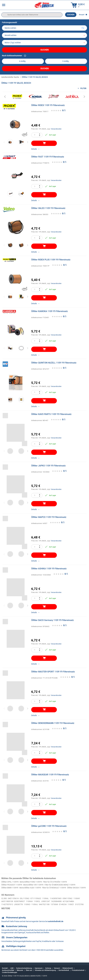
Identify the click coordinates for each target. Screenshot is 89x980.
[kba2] (66, 61)
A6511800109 (16, 905)
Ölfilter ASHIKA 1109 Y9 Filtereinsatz (49, 569)
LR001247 (59, 905)
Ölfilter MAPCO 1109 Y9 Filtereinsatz (49, 517)
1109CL (49, 905)
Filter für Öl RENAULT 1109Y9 (61, 888)
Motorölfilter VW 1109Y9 (38, 885)
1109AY (5, 905)
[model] (45, 35)
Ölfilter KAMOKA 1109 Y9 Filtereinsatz (49, 311)
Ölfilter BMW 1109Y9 (11, 888)
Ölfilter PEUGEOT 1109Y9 (13, 885)
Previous (4, 142)
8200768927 (30, 905)
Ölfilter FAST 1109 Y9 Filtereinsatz (48, 157)
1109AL (50, 902)
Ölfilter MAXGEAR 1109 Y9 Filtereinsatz (50, 775)
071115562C (40, 902)
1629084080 (71, 905)
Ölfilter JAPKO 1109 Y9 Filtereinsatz (48, 466)
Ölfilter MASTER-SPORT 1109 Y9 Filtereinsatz (53, 672)
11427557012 (22, 908)
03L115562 (27, 902)
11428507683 (62, 902)
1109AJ (52, 908)
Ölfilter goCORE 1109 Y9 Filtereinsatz (49, 826)
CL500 (4, 902)
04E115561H (15, 902)
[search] (32, 15)
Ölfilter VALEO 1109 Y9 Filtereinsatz (48, 208)
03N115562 (75, 902)
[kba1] (23, 61)
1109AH (41, 905)
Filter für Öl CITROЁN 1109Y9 (62, 882)
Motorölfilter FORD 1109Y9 (35, 882)
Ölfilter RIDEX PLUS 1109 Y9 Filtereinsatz (51, 260)
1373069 (74, 908)
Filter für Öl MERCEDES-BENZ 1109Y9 (68, 885)
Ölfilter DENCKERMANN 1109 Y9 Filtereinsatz (53, 723)
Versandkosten (56, 129)
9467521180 (63, 908)
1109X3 (44, 908)
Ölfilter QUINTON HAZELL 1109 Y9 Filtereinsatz (54, 363)
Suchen (71, 15)
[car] (45, 43)
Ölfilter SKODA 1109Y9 (12, 891)
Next (28, 142)
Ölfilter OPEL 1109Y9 (11, 882)
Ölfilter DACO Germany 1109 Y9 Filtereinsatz (52, 620)
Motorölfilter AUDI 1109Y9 (34, 888)
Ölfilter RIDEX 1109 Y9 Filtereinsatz (48, 105)
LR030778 (34, 908)
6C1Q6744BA (8, 908)
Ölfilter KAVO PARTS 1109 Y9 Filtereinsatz (51, 414)
